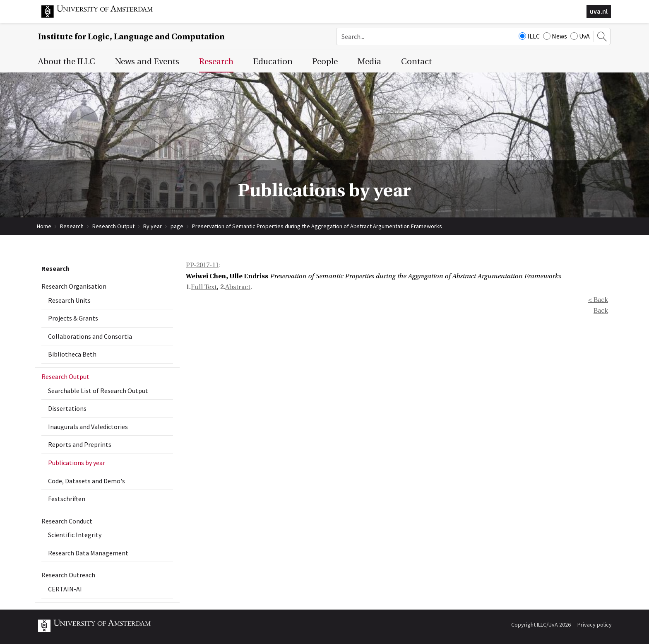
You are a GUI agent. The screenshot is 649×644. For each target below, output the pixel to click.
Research (72, 226)
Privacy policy (595, 625)
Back (601, 311)
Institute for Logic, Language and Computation (131, 37)
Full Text (204, 287)
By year (153, 226)
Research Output (113, 226)
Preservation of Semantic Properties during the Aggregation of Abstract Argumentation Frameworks (317, 226)
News (555, 36)
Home (44, 226)
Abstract (238, 287)
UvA (580, 36)
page (177, 226)
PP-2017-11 (202, 265)
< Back (598, 300)
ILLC (529, 36)
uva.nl (599, 11)
